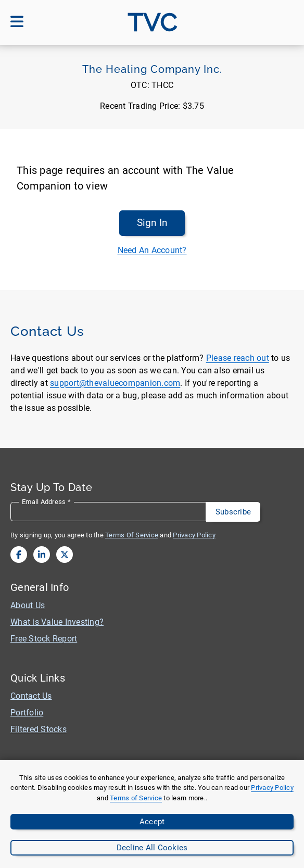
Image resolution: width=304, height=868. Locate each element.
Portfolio (27, 713)
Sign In (152, 223)
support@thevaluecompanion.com (115, 383)
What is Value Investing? (57, 622)
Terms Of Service (132, 535)
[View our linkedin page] (42, 555)
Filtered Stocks (39, 729)
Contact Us (31, 696)
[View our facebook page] (19, 555)
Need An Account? (152, 250)
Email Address (46, 502)
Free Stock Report (44, 639)
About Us (28, 605)
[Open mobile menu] (17, 22)
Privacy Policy (272, 788)
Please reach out (238, 358)
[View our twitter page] (65, 555)
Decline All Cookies (152, 848)
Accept (152, 822)
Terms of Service (136, 798)
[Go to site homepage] (152, 22)
